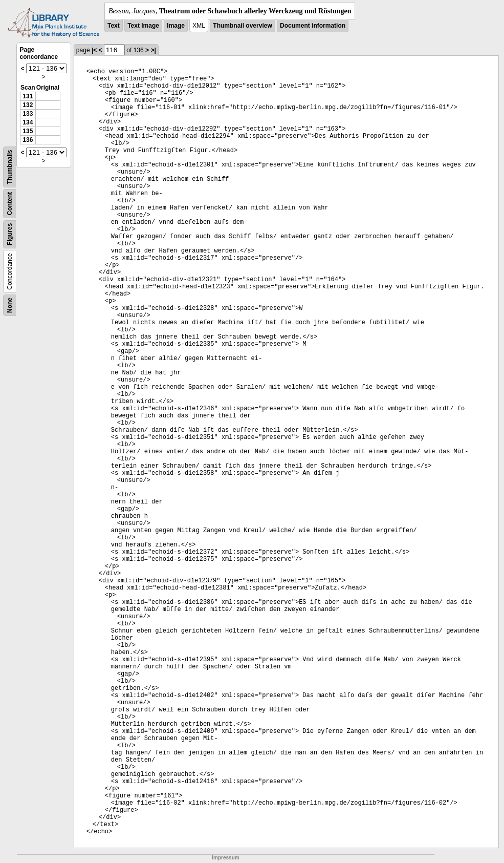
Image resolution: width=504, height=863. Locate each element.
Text (114, 26)
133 (28, 114)
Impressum (225, 858)
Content (10, 204)
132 (28, 105)
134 (28, 122)
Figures (10, 234)
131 (28, 96)
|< (94, 50)
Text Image (143, 26)
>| (153, 50)
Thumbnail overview (242, 26)
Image (176, 26)
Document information (313, 26)
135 (28, 131)
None (10, 305)
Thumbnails (10, 167)
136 (28, 140)
